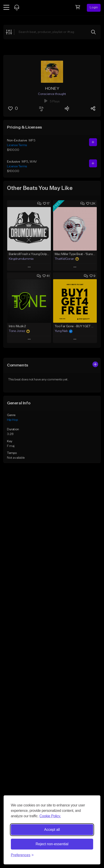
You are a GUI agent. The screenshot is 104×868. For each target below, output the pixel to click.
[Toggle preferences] (22, 855)
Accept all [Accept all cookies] (52, 830)
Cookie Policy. (50, 816)
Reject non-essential (52, 844)
